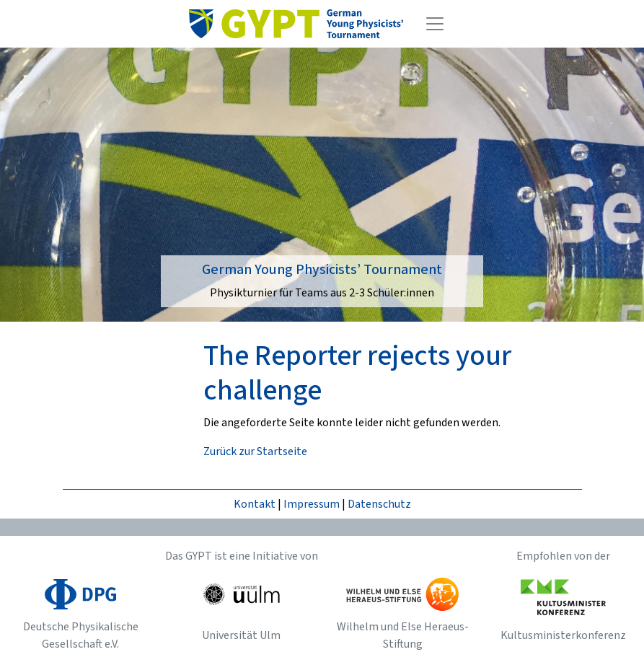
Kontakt (255, 504)
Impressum (312, 504)
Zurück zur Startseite (255, 451)
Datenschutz (379, 504)
